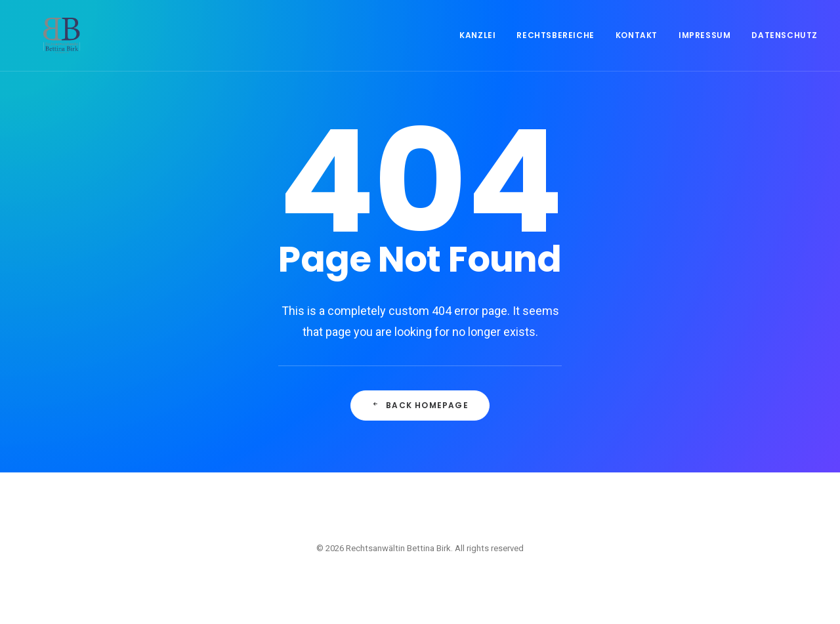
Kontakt (637, 47)
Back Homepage (420, 405)
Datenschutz (785, 47)
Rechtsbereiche (555, 47)
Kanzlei (477, 47)
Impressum (704, 47)
